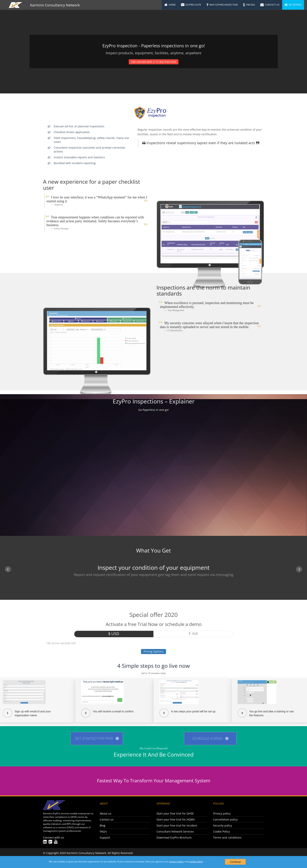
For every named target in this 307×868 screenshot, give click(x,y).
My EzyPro (293, 5)
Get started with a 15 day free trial (154, 62)
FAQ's (103, 831)
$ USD (114, 634)
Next (299, 569)
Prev (8, 569)
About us (106, 813)
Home (170, 5)
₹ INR (193, 634)
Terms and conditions (227, 837)
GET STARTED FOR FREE (97, 738)
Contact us (107, 819)
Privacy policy (222, 813)
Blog (102, 825)
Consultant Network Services (175, 831)
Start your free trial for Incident (177, 825)
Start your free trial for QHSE (175, 813)
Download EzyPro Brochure (174, 837)
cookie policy (196, 862)
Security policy (223, 825)
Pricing (249, 5)
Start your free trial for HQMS (176, 819)
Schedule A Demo (210, 738)
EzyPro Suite (191, 5)
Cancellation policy (225, 819)
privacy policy (177, 862)
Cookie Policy (221, 831)
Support (105, 837)
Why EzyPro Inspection (222, 5)
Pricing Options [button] (153, 651)
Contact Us (270, 5)
